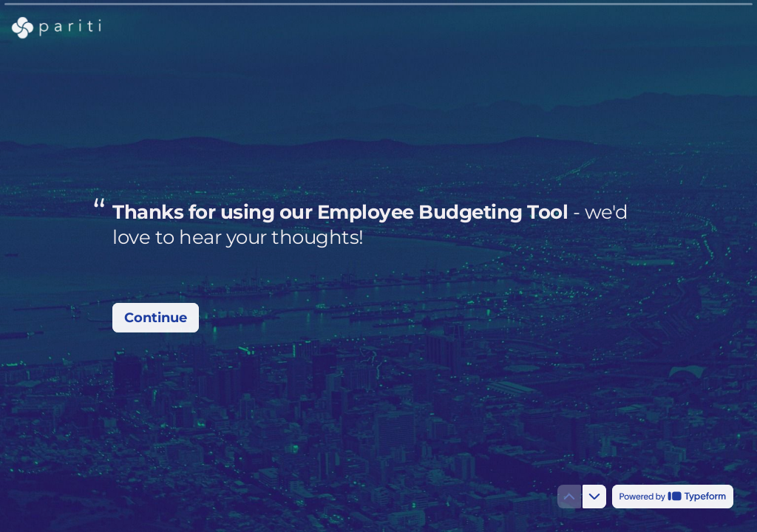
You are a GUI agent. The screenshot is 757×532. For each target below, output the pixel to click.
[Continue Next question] (156, 318)
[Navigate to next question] (594, 497)
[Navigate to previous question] (569, 497)
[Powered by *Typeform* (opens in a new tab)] (673, 497)
